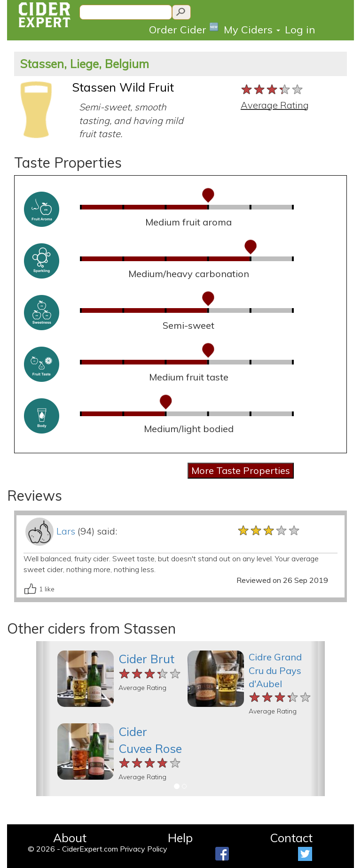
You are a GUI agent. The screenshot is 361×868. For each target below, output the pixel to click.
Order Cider (184, 29)
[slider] (272, 90)
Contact (291, 838)
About (70, 838)
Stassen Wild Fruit (123, 87)
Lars (66, 531)
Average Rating (275, 105)
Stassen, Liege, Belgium (84, 64)
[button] (43, 719)
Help (180, 838)
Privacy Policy (144, 849)
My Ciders (252, 30)
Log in (300, 30)
